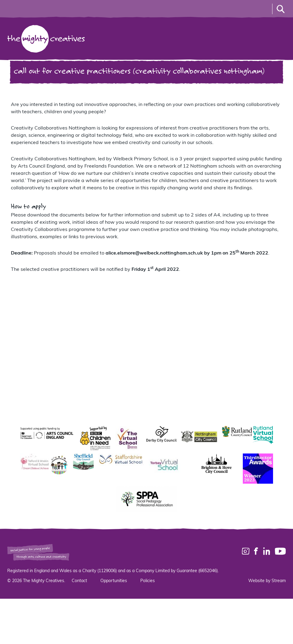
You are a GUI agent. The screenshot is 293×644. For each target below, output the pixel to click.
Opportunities (114, 581)
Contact (79, 581)
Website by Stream (267, 581)
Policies (148, 581)
